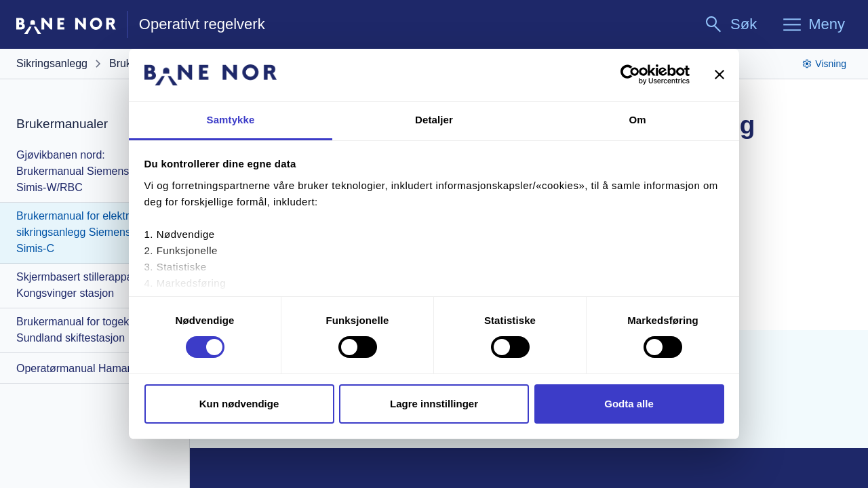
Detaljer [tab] (434, 120)
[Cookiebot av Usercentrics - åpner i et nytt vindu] (630, 75)
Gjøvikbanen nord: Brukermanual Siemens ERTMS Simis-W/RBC (93, 171)
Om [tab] (637, 120)
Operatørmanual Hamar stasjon (92, 368)
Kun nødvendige (239, 404)
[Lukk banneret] (719, 75)
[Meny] (813, 24)
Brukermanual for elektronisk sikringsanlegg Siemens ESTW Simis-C (91, 232)
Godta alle (629, 404)
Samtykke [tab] (231, 120)
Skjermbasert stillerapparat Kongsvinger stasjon (81, 285)
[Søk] (730, 24)
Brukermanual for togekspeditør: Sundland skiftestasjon (94, 330)
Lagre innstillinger (434, 404)
